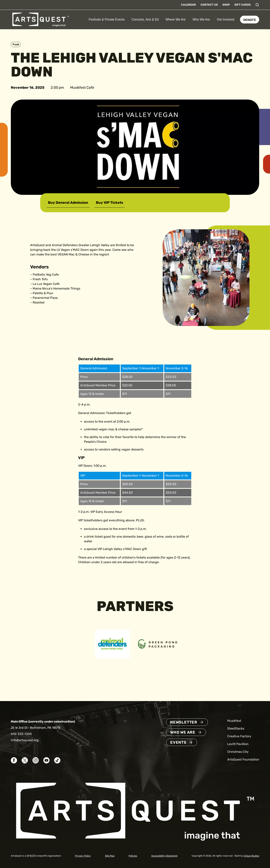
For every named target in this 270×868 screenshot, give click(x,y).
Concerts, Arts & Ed (145, 19)
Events (178, 742)
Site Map (110, 856)
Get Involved (226, 19)
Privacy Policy (83, 856)
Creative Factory (239, 736)
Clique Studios (251, 856)
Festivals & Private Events (107, 19)
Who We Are (201, 19)
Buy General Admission (68, 203)
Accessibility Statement (164, 856)
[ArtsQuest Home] (41, 19)
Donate (250, 20)
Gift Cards (243, 5)
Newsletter (184, 722)
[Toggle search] (257, 5)
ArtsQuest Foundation (243, 759)
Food (16, 44)
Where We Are (176, 19)
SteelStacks (236, 728)
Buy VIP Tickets (110, 203)
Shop (226, 5)
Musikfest (234, 721)
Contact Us (209, 5)
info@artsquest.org (25, 740)
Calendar (188, 5)
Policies (133, 856)
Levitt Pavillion (238, 744)
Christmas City (238, 752)
